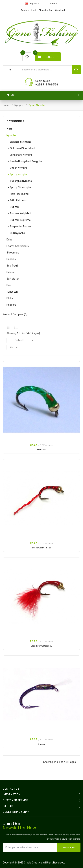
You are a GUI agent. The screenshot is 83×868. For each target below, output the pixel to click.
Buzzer (42, 744)
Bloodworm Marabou (41, 646)
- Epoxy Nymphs (17, 174)
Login (34, 10)
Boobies (11, 259)
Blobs (10, 298)
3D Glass (41, 450)
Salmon (11, 272)
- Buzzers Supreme (19, 220)
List (16, 327)
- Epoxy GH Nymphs (19, 187)
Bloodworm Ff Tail (42, 548)
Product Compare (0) (15, 314)
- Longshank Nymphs (19, 155)
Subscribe (69, 847)
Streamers (13, 253)
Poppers (11, 305)
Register (25, 10)
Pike (9, 285)
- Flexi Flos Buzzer (18, 194)
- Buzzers (13, 207)
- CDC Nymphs (16, 233)
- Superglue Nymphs (19, 181)
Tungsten (12, 292)
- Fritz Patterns (17, 201)
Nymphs (19, 105)
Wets (9, 129)
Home (6, 105)
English (32, 4)
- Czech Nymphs (17, 168)
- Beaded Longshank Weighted (25, 161)
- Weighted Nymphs (19, 142)
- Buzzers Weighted (19, 214)
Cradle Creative (33, 863)
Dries (9, 240)
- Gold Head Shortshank (21, 148)
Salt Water (13, 279)
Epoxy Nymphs (37, 105)
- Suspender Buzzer (19, 227)
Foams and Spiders (18, 246)
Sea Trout (12, 266)
